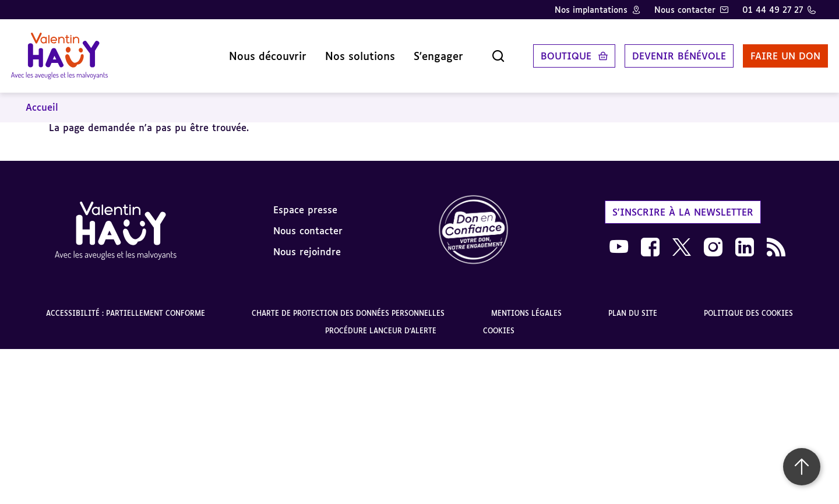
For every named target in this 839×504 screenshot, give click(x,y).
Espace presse (305, 201)
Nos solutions (348, 52)
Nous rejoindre (307, 243)
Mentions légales (526, 305)
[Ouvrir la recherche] (486, 52)
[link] (474, 222)
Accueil (42, 99)
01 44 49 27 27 (773, 10)
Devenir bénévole (667, 52)
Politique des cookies (748, 305)
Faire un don (773, 52)
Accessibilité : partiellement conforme (126, 305)
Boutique (554, 52)
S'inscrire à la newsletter (683, 203)
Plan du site (633, 305)
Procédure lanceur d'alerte (381, 323)
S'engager (426, 52)
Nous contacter (685, 10)
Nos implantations (591, 10)
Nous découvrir (255, 52)
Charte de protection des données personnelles (348, 305)
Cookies (499, 323)
